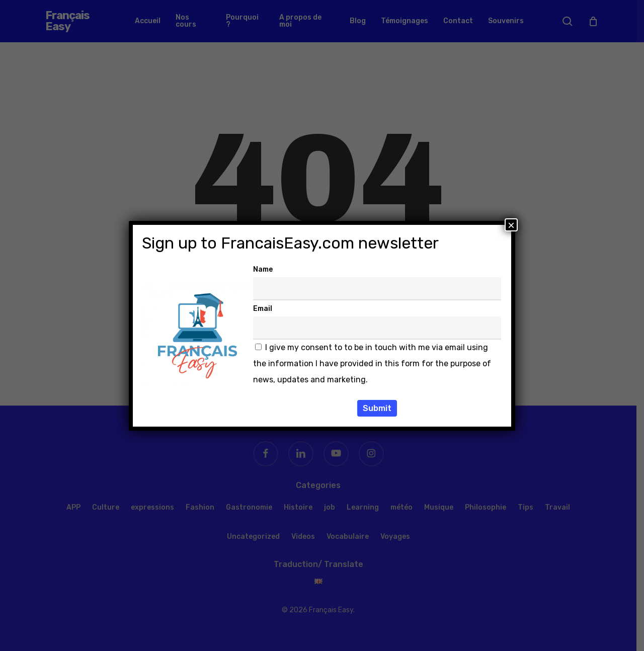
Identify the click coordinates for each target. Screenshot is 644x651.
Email (263, 309)
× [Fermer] (511, 225)
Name (263, 269)
